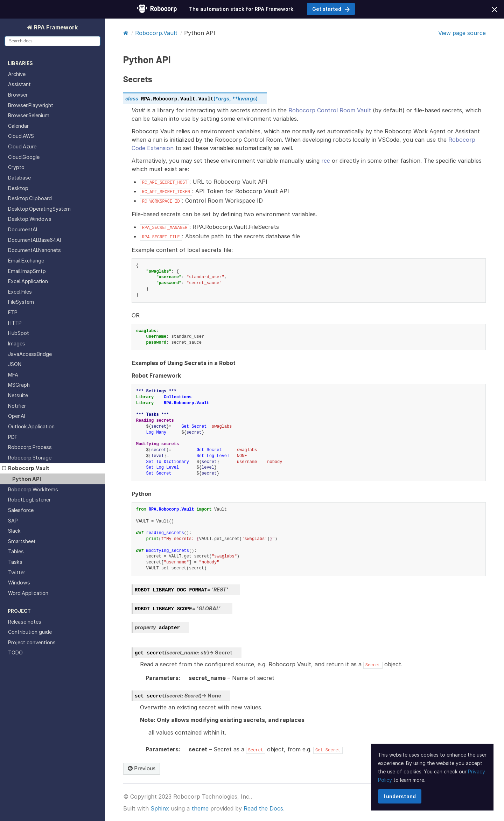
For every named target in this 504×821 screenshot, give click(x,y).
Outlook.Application (31, 426)
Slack (14, 531)
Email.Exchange (26, 261)
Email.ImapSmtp (27, 271)
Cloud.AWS (21, 136)
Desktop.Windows (30, 219)
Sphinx (160, 808)
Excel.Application (28, 281)
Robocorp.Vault (26, 468)
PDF (13, 437)
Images (17, 343)
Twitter (17, 572)
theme (200, 808)
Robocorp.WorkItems (33, 489)
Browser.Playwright (31, 105)
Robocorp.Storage (30, 458)
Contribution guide (30, 632)
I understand (400, 796)
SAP (13, 521)
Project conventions (32, 642)
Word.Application (28, 593)
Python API (27, 479)
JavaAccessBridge (30, 354)
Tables (16, 551)
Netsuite (18, 395)
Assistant (19, 84)
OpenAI (17, 416)
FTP (13, 312)
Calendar (18, 126)
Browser (18, 95)
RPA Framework (55, 27)
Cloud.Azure (22, 146)
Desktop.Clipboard (30, 198)
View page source (462, 33)
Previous (142, 769)
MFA (13, 375)
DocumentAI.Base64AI (34, 240)
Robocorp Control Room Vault (330, 110)
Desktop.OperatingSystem (39, 209)
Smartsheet (22, 541)
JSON (15, 364)
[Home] (126, 33)
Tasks (15, 562)
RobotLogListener (29, 500)
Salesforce (21, 510)
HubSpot (19, 333)
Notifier (17, 406)
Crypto (16, 167)
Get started (331, 9)
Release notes (25, 622)
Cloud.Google (24, 157)
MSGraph (19, 385)
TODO (15, 652)
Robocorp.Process (30, 447)
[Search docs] (52, 41)
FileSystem (21, 302)
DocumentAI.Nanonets (34, 250)
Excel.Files (20, 292)
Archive (17, 74)
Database (19, 178)
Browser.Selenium (29, 115)
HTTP (15, 323)
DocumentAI (23, 229)
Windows (19, 583)
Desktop (18, 188)
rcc (326, 161)
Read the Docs (263, 808)
